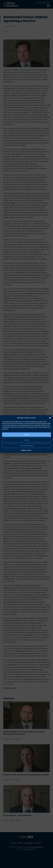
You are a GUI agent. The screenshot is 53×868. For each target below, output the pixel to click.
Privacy (29, 450)
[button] (50, 418)
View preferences (27, 446)
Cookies (23, 450)
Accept (27, 435)
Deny (27, 440)
